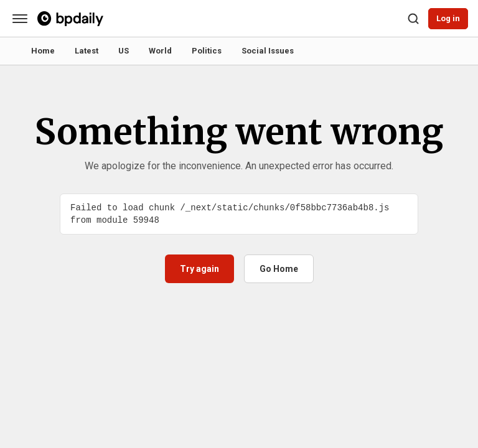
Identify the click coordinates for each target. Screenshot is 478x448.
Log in (448, 18)
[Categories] (20, 19)
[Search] (413, 19)
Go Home (279, 269)
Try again (199, 269)
